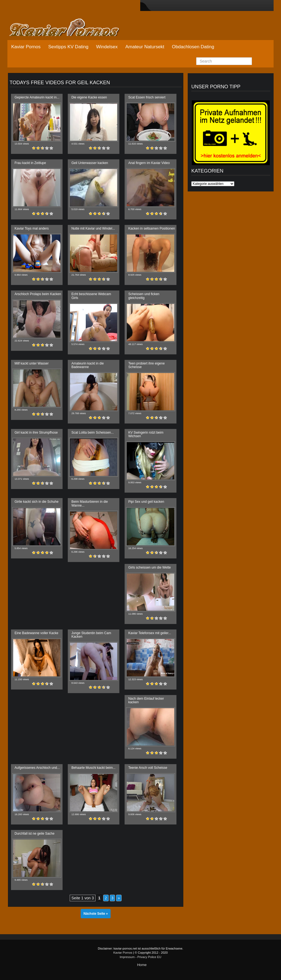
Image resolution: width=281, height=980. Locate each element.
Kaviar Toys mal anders (32, 228)
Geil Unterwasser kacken (90, 163)
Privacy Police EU (149, 957)
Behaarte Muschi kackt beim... (93, 768)
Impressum (127, 957)
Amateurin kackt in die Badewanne (88, 365)
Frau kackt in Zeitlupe (30, 163)
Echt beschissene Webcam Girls (91, 296)
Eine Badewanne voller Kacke (36, 633)
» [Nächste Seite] (119, 898)
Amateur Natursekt (145, 47)
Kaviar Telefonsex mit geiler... (150, 633)
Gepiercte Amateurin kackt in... (37, 97)
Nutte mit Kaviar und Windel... (93, 228)
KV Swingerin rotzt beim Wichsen (146, 434)
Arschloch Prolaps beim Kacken (38, 294)
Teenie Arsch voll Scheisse (148, 768)
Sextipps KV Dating (68, 47)
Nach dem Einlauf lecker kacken (146, 700)
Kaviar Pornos (26, 47)
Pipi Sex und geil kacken (146, 502)
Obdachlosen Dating (193, 47)
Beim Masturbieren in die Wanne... (90, 503)
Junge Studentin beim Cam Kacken (91, 635)
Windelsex (107, 47)
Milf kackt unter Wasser (32, 363)
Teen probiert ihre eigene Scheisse (146, 365)
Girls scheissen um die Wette (149, 567)
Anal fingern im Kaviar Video (149, 163)
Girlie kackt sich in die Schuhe (36, 502)
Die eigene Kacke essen (89, 97)
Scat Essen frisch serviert (147, 97)
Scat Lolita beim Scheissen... (92, 433)
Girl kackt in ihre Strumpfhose (36, 433)
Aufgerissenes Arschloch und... (37, 768)
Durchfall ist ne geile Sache (34, 834)
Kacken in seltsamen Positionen (151, 228)
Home (142, 965)
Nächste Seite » (96, 914)
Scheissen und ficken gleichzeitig (144, 296)
